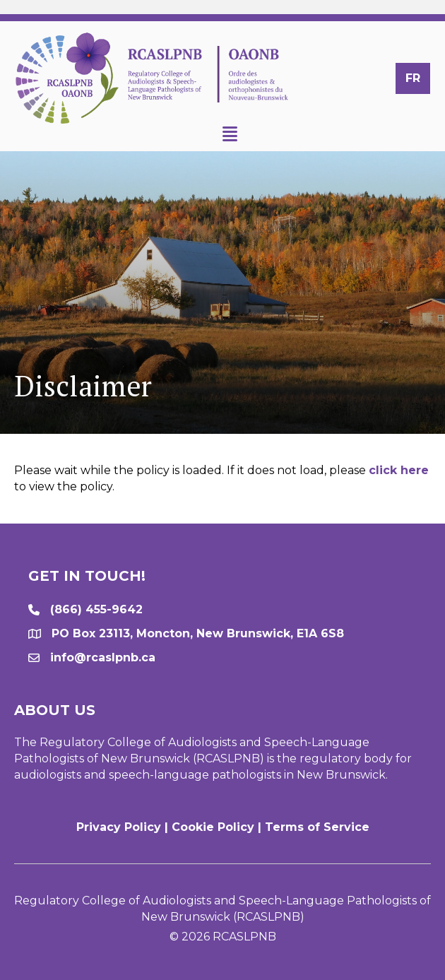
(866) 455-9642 (96, 609)
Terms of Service (317, 827)
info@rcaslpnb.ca (103, 657)
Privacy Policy (119, 827)
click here (399, 470)
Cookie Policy (213, 827)
